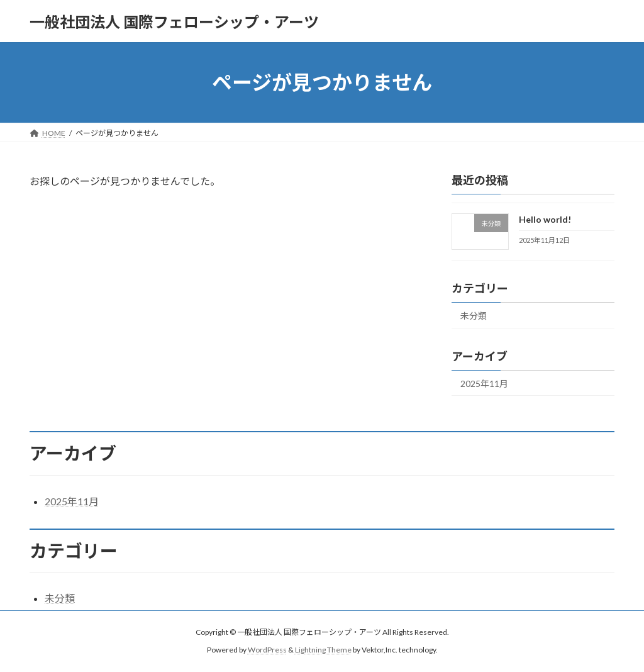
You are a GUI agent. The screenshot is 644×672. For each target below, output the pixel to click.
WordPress (267, 650)
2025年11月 (484, 384)
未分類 (474, 316)
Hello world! (545, 219)
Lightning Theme (323, 650)
